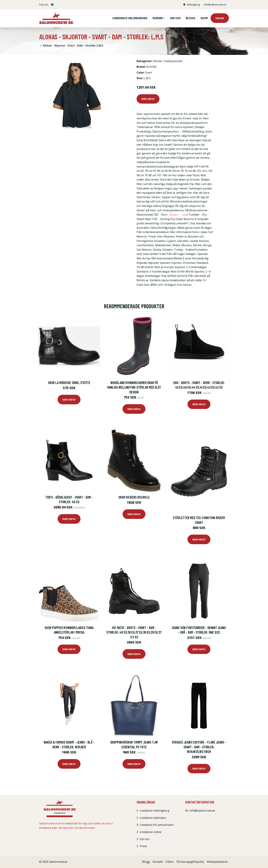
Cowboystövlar (173, 61)
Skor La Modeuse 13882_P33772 (69, 383)
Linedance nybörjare (153, 818)
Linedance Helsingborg (130, 18)
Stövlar (158, 61)
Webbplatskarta (217, 862)
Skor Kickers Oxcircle (134, 497)
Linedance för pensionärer (157, 825)
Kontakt (158, 862)
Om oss (175, 18)
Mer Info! (148, 99)
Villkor (170, 862)
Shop (204, 18)
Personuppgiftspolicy (190, 862)
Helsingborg (193, 5)
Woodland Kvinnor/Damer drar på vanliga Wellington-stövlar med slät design (134, 387)
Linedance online (150, 832)
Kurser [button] (158, 18)
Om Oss (145, 839)
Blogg (191, 18)
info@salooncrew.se (215, 5)
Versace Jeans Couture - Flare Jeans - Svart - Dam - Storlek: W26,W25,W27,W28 (199, 747)
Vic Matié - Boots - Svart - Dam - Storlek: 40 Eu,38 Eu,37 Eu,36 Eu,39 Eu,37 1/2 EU (134, 632)
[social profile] (52, 5)
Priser (220, 18)
